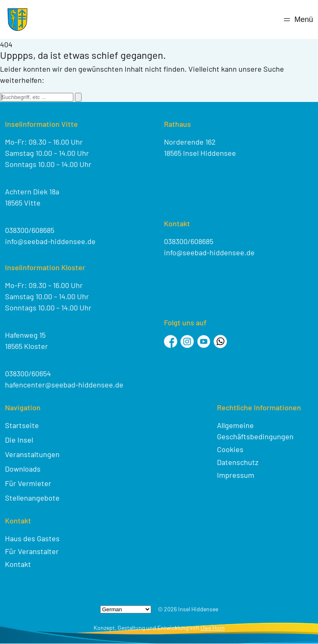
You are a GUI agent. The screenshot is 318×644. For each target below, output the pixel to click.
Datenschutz (238, 462)
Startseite (22, 425)
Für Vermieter (28, 483)
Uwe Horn (213, 628)
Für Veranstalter (32, 551)
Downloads (23, 469)
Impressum (236, 475)
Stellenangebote (32, 498)
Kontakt (18, 564)
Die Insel (19, 440)
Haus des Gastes (32, 538)
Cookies (230, 449)
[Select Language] (126, 609)
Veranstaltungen (32, 454)
